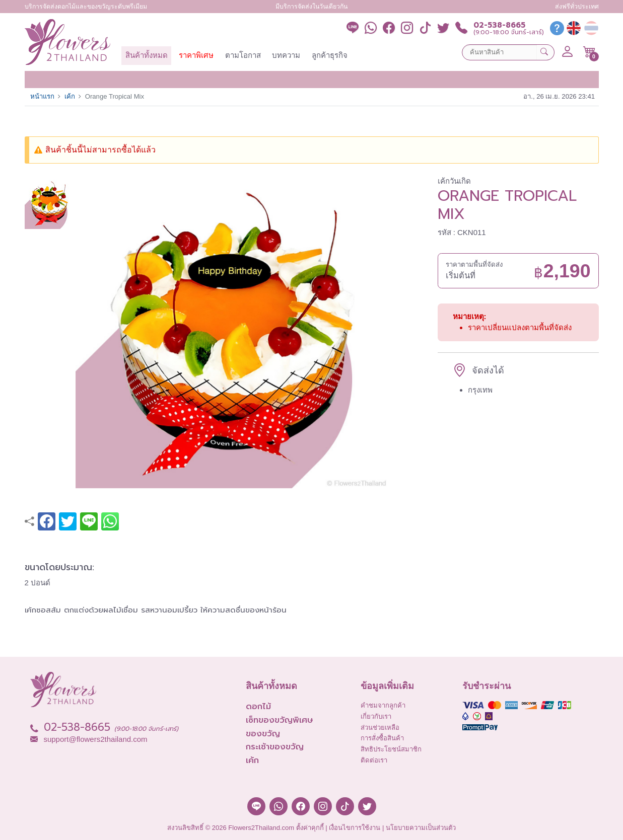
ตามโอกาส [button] (243, 55)
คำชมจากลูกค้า (383, 705)
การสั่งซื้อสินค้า (382, 738)
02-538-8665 (499, 25)
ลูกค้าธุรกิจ (330, 55)
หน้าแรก (42, 96)
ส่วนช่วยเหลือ (380, 728)
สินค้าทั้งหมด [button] (147, 55)
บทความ (286, 55)
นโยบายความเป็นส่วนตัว (421, 828)
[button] (590, 52)
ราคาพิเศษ (196, 55)
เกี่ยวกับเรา (376, 716)
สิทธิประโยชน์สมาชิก (391, 749)
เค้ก (70, 96)
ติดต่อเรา (374, 760)
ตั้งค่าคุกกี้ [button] (310, 828)
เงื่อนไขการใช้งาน (355, 828)
